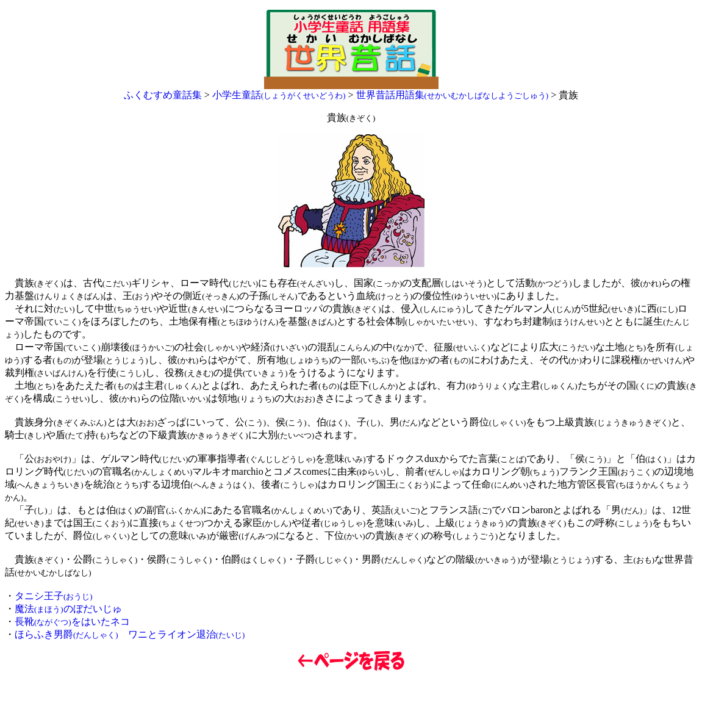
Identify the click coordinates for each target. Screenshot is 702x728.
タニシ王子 (54, 596)
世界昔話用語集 (453, 95)
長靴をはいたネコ (72, 622)
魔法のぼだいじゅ (68, 609)
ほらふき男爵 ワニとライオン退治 (130, 634)
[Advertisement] (351, 700)
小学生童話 (279, 95)
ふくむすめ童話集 (163, 95)
